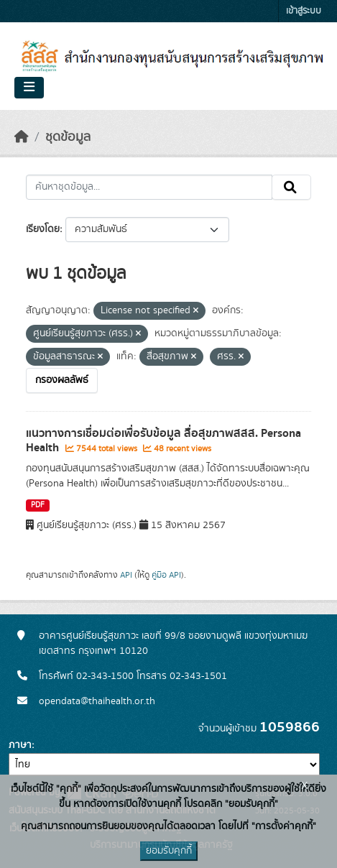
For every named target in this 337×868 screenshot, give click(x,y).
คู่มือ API (166, 575)
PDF (38, 505)
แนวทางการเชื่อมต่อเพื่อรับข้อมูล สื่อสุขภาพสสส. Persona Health (163, 441)
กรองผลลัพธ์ (62, 380)
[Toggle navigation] (29, 88)
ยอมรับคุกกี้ (169, 851)
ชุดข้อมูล (68, 137)
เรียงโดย (43, 229)
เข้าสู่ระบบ (304, 11)
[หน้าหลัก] (22, 137)
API (126, 575)
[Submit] (291, 188)
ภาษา (20, 745)
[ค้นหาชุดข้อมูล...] (149, 188)
